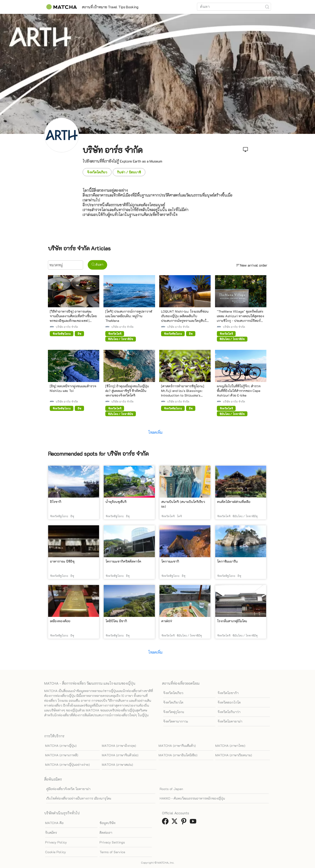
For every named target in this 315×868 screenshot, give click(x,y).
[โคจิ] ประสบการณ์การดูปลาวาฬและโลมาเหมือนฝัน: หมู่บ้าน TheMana (129, 316)
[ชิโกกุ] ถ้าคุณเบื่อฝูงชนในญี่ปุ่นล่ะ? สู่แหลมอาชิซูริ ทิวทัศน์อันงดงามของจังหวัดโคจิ (127, 391)
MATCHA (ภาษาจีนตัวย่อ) (120, 755)
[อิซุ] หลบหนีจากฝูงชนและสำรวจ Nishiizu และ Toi (73, 388)
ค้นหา (98, 265)
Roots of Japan (171, 789)
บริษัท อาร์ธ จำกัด (67, 327)
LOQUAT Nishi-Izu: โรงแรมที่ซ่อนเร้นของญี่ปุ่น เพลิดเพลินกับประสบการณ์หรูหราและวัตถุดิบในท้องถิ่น (185, 318)
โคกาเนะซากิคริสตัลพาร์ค (123, 561)
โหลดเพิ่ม (155, 432)
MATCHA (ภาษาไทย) (230, 746)
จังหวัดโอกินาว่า (229, 712)
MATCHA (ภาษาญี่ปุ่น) (61, 746)
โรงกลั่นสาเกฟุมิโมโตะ (232, 621)
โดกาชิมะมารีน (227, 561)
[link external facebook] (166, 823)
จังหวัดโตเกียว (97, 172)
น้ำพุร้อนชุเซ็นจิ (116, 502)
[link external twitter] (175, 823)
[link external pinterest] (185, 823)
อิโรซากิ (56, 502)
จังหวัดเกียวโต (173, 702)
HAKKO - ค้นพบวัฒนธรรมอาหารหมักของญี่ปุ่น (192, 798)
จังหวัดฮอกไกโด (229, 702)
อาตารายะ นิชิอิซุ (62, 561)
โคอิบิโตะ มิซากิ (116, 621)
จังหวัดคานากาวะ (176, 721)
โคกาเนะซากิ (170, 561)
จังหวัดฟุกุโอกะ (174, 712)
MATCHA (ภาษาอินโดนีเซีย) (178, 755)
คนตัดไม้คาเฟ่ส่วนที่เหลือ (234, 502)
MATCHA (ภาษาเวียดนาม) (234, 755)
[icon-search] (267, 7)
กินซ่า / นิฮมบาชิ (129, 172)
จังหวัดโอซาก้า (228, 693)
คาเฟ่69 (167, 621)
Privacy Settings (112, 842)
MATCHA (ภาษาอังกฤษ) (119, 746)
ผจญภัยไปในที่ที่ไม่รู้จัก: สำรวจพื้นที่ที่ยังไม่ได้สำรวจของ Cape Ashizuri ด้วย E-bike (239, 391)
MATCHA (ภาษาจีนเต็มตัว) (177, 746)
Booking (156, 7)
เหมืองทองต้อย (60, 621)
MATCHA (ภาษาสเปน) (117, 765)
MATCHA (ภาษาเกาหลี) (62, 755)
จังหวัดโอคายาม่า (230, 721)
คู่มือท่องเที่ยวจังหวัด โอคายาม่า (68, 789)
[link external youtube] (194, 823)
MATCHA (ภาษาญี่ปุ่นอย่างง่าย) (67, 765)
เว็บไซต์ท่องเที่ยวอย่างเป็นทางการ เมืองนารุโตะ (79, 798)
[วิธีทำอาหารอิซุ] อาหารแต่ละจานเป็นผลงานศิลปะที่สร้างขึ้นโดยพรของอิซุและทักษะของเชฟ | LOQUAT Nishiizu (73, 318)
